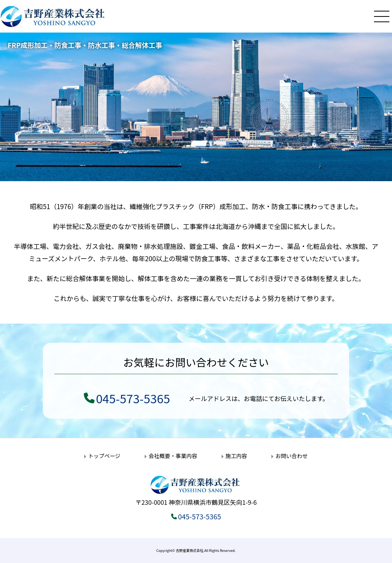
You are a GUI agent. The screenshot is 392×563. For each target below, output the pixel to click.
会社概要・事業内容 (173, 456)
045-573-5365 (133, 398)
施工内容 (236, 456)
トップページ (104, 456)
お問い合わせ (291, 456)
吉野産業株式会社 (189, 551)
